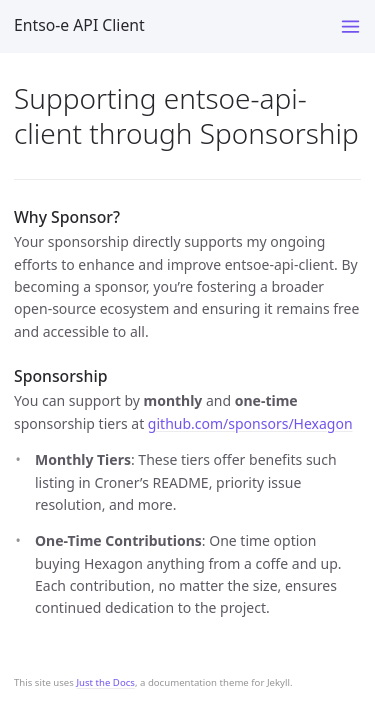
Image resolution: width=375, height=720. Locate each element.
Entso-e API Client (79, 25)
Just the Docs (105, 682)
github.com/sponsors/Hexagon (250, 423)
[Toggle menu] (350, 26)
